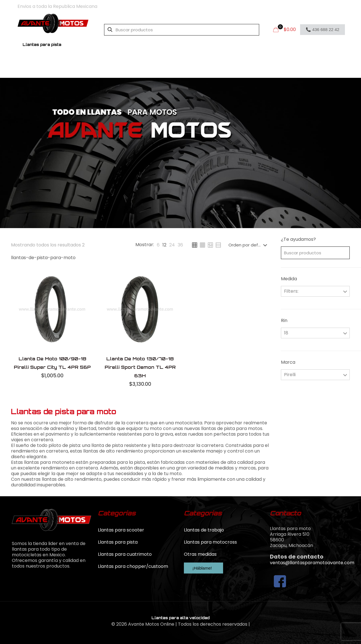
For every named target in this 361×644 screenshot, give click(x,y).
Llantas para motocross (210, 542)
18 (286, 333)
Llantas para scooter (121, 530)
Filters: (291, 291)
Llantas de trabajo (204, 530)
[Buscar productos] (182, 30)
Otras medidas (200, 554)
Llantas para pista (118, 542)
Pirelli (290, 375)
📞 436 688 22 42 (323, 29)
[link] (158, 245)
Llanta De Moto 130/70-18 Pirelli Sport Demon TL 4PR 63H (140, 367)
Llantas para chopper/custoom (133, 566)
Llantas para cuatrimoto (125, 554)
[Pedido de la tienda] (249, 245)
